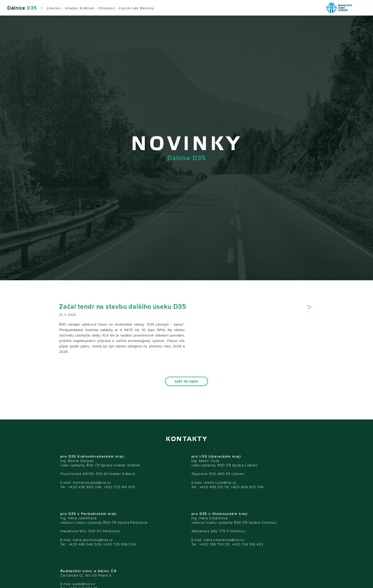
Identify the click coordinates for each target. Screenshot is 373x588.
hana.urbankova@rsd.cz (224, 540)
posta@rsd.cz (84, 584)
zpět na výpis (186, 381)
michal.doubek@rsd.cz (92, 483)
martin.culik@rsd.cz (220, 483)
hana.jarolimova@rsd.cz (93, 540)
